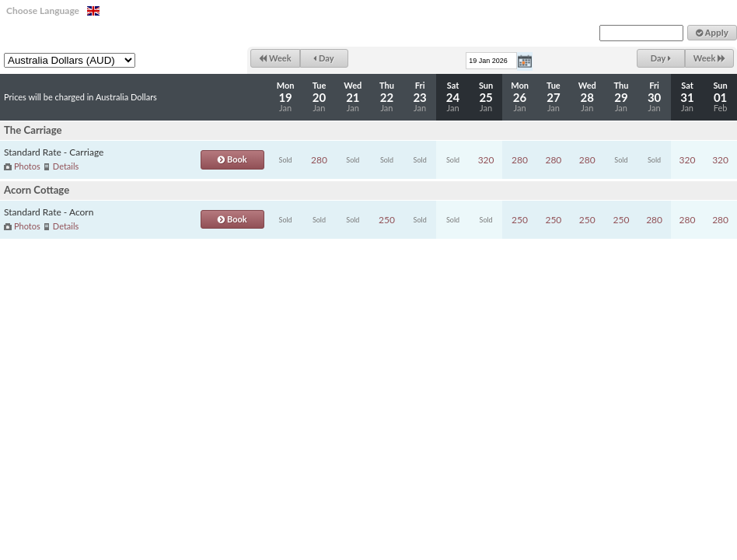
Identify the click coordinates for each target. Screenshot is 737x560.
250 (387, 220)
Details (66, 166)
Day (323, 58)
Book (232, 159)
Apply (712, 33)
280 (319, 160)
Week (275, 58)
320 (486, 160)
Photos (27, 166)
